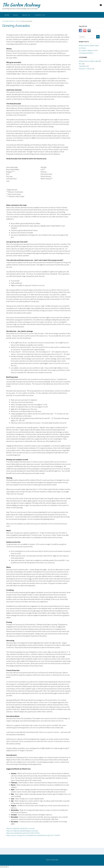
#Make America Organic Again (89, 45)
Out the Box (55, 860)
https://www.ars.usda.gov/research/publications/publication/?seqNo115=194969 (33, 835)
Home (7, 15)
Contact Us (40, 15)
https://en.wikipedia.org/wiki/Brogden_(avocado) (22, 831)
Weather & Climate (85, 69)
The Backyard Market (86, 53)
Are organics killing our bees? (88, 50)
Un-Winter (82, 48)
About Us (26, 15)
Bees (81, 64)
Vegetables (83, 66)
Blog (16, 15)
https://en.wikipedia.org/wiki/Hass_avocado (21, 828)
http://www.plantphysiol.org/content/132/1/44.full (23, 833)
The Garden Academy (21, 5)
